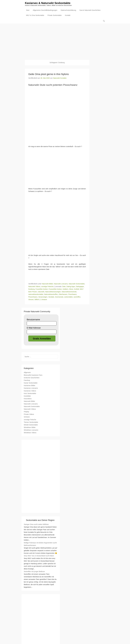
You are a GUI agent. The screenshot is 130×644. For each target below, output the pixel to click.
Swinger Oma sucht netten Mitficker (36, 524)
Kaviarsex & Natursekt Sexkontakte (48, 3)
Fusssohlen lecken (55, 289)
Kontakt (68, 15)
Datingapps (80, 286)
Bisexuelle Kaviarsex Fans (33, 375)
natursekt (41, 292)
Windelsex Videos (30, 433)
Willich (37, 300)
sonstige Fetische (47, 286)
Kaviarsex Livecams (31, 388)
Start (28, 10)
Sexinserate (59, 297)
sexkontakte (68, 297)
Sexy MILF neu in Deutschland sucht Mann (39, 556)
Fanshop (27, 380)
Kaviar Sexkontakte (31, 383)
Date (64, 286)
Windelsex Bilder (30, 427)
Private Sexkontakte (55, 15)
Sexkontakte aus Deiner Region (40, 520)
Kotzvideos (28, 399)
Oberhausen (63, 294)
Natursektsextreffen (51, 294)
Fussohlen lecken (42, 289)
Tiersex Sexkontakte (31, 422)
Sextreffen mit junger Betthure (34, 572)
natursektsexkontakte (36, 294)
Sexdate (51, 297)
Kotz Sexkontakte (30, 393)
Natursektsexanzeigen (53, 292)
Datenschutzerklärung (68, 10)
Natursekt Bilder (47, 284)
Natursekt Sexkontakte (77, 284)
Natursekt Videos (34, 286)
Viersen (31, 300)
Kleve (71, 289)
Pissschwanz (33, 297)
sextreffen (77, 297)
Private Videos (29, 414)
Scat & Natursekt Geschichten (90, 10)
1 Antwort (44, 300)
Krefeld (77, 289)
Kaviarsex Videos (30, 391)
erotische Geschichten (32, 378)
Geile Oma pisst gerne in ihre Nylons (49, 74)
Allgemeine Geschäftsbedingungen (45, 10)
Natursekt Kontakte (60, 78)
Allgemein (27, 372)
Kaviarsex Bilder (30, 386)
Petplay (26, 412)
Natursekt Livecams (61, 284)
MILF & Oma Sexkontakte (35, 15)
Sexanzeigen (43, 297)
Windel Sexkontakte (31, 425)
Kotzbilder (27, 396)
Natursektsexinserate (69, 292)
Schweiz (27, 417)
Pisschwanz (72, 294)
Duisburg (31, 289)
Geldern (65, 289)
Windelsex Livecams (31, 430)
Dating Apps (71, 286)
